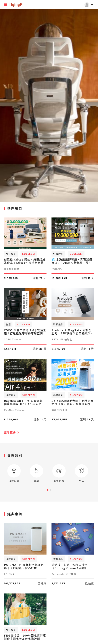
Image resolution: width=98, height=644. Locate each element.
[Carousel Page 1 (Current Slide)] (47, 490)
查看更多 (12, 432)
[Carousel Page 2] (51, 490)
